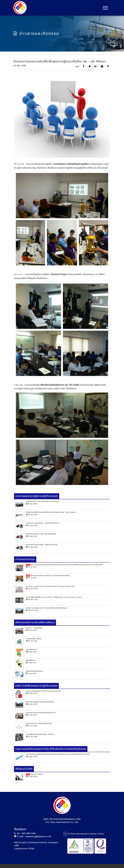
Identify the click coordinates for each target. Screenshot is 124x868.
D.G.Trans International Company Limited (84, 834)
